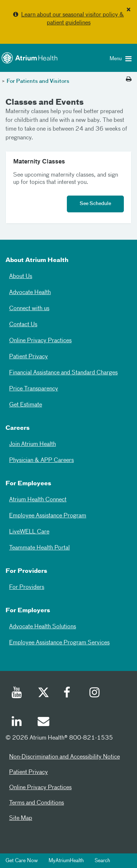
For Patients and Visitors (38, 81)
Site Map (21, 818)
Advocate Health (30, 293)
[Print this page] (129, 80)
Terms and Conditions (37, 803)
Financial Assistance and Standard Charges (63, 373)
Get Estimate (26, 405)
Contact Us (23, 325)
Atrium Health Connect (38, 500)
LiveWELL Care (29, 532)
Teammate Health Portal (39, 548)
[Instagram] (95, 694)
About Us (21, 277)
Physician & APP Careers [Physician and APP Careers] (41, 460)
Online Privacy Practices (40, 341)
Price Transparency (34, 389)
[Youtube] (17, 694)
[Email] (43, 722)
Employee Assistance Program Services (59, 643)
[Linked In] (17, 722)
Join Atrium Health (33, 444)
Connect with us (29, 309)
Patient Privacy (28, 357)
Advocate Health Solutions (43, 627)
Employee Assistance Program (48, 516)
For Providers (27, 587)
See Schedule (95, 204)
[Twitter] (43, 694)
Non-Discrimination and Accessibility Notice (64, 757)
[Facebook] (69, 694)
